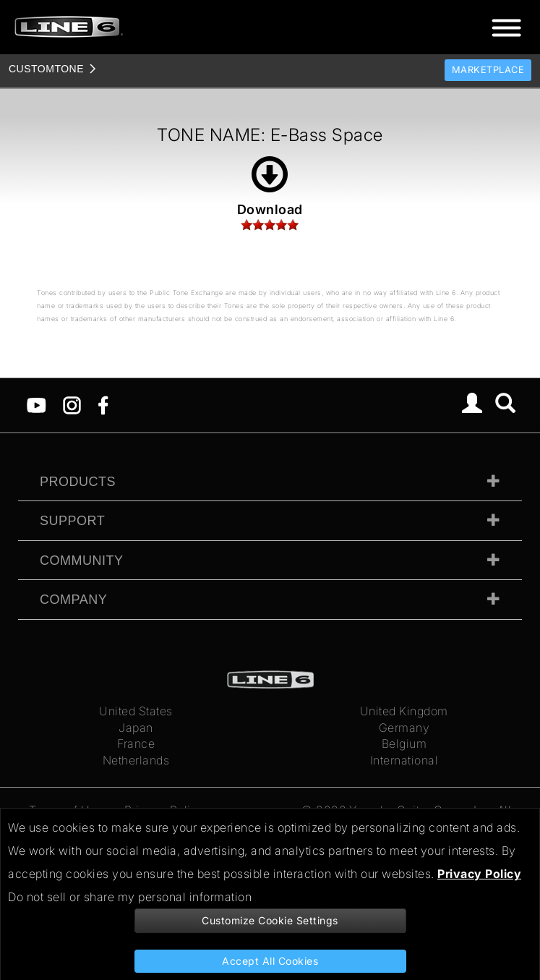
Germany (404, 728)
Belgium (404, 743)
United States (136, 711)
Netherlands (136, 760)
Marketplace (488, 70)
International (404, 760)
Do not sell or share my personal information (130, 897)
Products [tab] (78, 482)
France (136, 743)
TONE (46, 69)
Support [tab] (72, 521)
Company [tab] (73, 600)
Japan (136, 728)
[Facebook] (103, 404)
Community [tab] (82, 561)
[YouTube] (37, 404)
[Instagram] (72, 404)
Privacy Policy (479, 874)
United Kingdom (404, 711)
